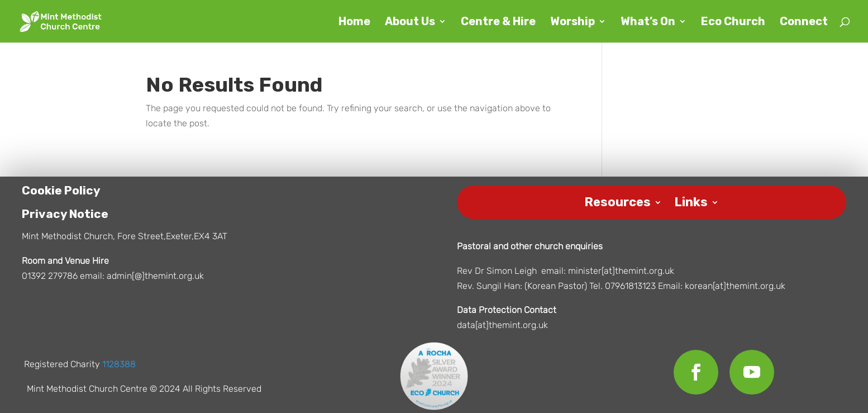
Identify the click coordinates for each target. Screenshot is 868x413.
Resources (617, 203)
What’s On (648, 23)
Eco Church (733, 23)
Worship (573, 23)
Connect (804, 23)
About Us (410, 23)
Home (354, 23)
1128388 (119, 367)
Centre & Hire (498, 23)
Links (691, 203)
